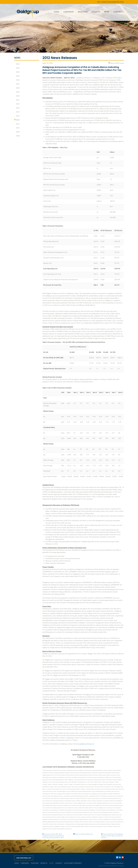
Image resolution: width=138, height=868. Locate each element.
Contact (118, 12)
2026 (17, 64)
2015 (17, 108)
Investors (83, 12)
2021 (17, 84)
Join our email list (24, 858)
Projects (96, 12)
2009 (17, 132)
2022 (17, 80)
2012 (17, 120)
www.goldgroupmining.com (85, 744)
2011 (17, 124)
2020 (17, 88)
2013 (17, 116)
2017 (17, 100)
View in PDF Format (117, 63)
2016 (17, 104)
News (107, 12)
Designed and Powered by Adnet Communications (111, 866)
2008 (17, 136)
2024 (17, 72)
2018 (17, 96)
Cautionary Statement (73, 863)
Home (56, 12)
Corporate (69, 12)
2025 (17, 68)
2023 (17, 76)
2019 (17, 92)
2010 (17, 128)
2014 (17, 112)
